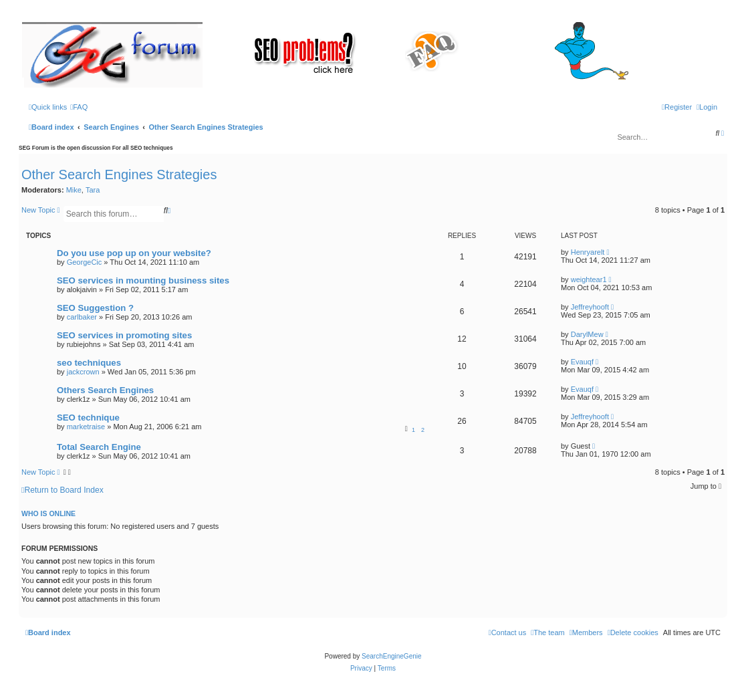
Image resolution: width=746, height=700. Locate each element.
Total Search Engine (99, 447)
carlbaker (82, 317)
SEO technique (88, 418)
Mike (74, 190)
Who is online (48, 513)
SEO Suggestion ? (95, 308)
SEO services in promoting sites (124, 335)
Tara (93, 190)
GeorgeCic (85, 262)
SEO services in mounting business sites (143, 280)
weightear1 (589, 279)
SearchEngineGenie (392, 656)
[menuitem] (79, 107)
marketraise (86, 427)
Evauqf (582, 362)
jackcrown (83, 372)
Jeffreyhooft (590, 307)
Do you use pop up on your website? (134, 253)
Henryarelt (588, 252)
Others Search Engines (105, 390)
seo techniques (89, 363)
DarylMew (587, 334)
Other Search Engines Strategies (119, 174)
